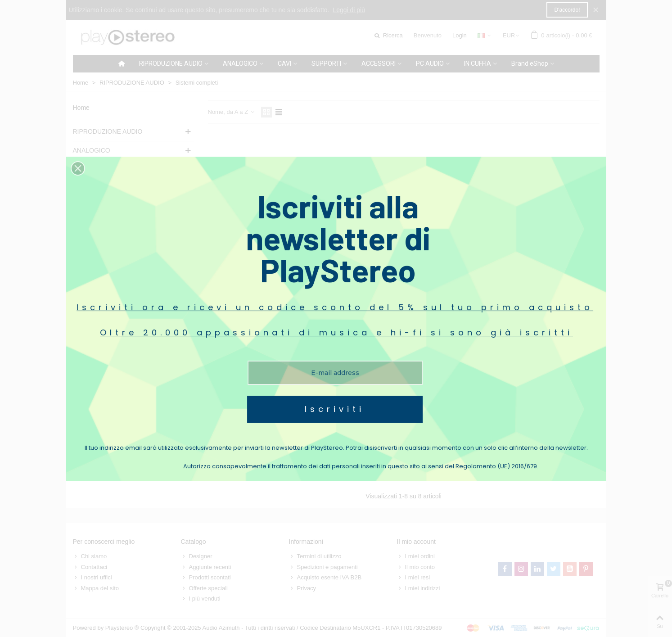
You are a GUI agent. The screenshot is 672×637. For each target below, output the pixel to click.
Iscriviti (335, 390)
